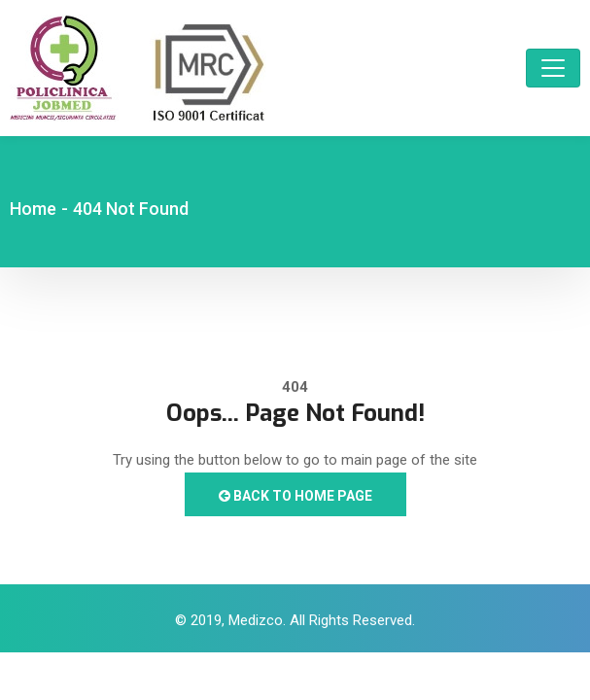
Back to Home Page (295, 496)
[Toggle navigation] (553, 68)
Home (33, 209)
